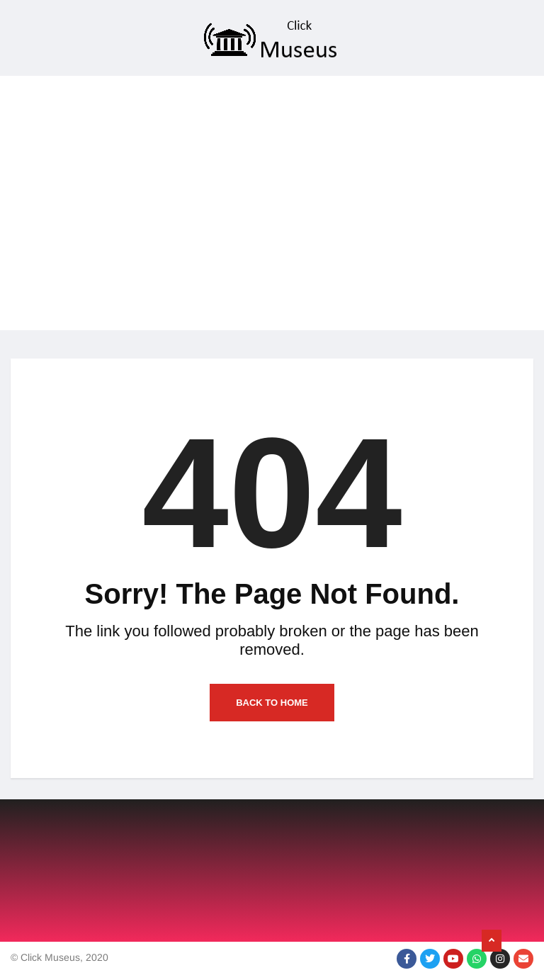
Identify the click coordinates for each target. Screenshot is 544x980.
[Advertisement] (272, 231)
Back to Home (272, 703)
